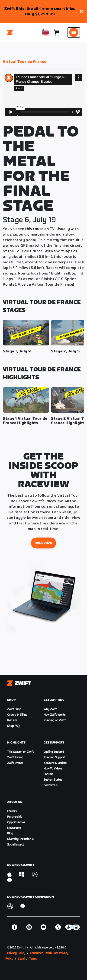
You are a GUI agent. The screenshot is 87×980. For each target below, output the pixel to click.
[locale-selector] (45, 32)
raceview (43, 543)
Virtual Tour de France (24, 62)
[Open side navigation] (74, 32)
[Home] (10, 32)
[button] (81, 12)
